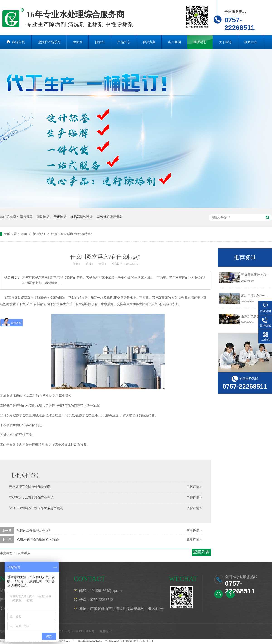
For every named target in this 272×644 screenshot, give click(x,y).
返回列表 (201, 552)
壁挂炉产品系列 (49, 42)
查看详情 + (194, 531)
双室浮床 (24, 553)
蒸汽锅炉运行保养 (110, 217)
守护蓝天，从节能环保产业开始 (31, 498)
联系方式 (251, 42)
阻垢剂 (100, 42)
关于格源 (225, 42)
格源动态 (200, 42)
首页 (24, 234)
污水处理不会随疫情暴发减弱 (30, 487)
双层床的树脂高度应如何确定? (38, 539)
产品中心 (124, 42)
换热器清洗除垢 (82, 217)
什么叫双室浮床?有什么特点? (71, 234)
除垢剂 (78, 42)
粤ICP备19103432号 (81, 631)
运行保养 (26, 217)
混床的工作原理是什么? (33, 531)
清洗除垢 (43, 217)
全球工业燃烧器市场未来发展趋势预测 (36, 508)
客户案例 (175, 42)
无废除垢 (60, 217)
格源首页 (19, 42)
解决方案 (149, 42)
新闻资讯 (39, 234)
